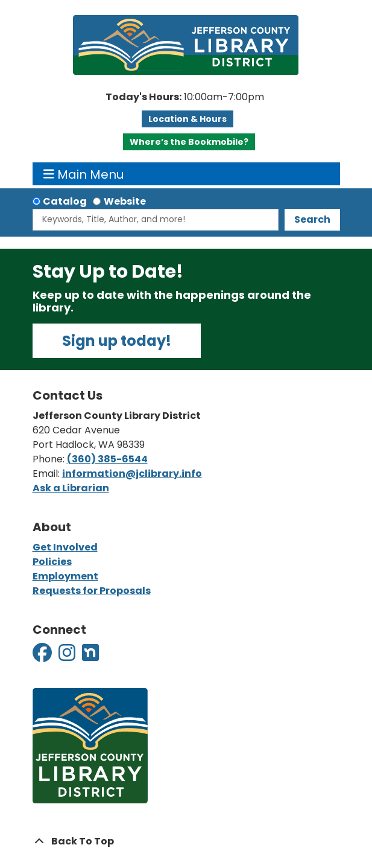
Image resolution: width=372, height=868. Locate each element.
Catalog (65, 201)
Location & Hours (188, 119)
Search (312, 219)
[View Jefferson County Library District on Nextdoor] (90, 656)
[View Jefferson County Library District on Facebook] (43, 656)
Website (125, 201)
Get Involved (65, 547)
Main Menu (84, 174)
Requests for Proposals (92, 591)
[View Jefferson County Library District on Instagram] (68, 656)
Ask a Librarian (71, 488)
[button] (185, 97)
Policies (52, 562)
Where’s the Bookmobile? (189, 142)
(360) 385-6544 (107, 459)
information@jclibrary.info (132, 474)
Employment (65, 576)
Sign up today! (117, 341)
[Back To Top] (186, 841)
